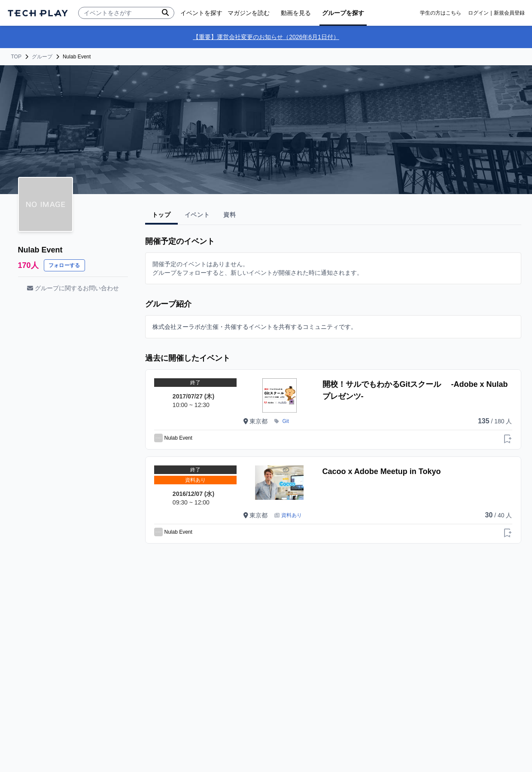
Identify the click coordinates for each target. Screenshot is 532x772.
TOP (16, 57)
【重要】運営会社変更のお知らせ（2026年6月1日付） (266, 37)
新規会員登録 (509, 13)
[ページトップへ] (38, 13)
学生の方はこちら (441, 13)
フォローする (64, 265)
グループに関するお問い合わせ (73, 288)
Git (286, 421)
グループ (42, 57)
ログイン (478, 13)
